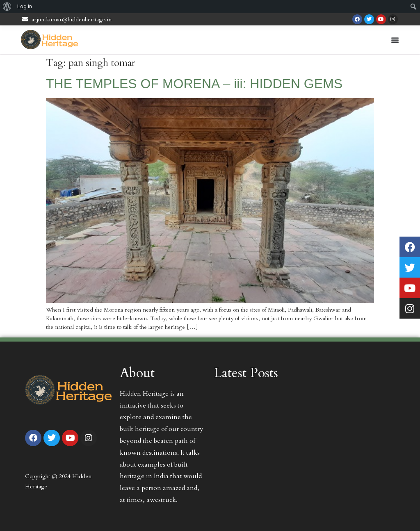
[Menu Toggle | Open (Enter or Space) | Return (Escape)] (395, 40)
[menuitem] (7, 7)
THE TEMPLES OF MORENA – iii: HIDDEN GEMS (194, 84)
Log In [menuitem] (25, 6)
